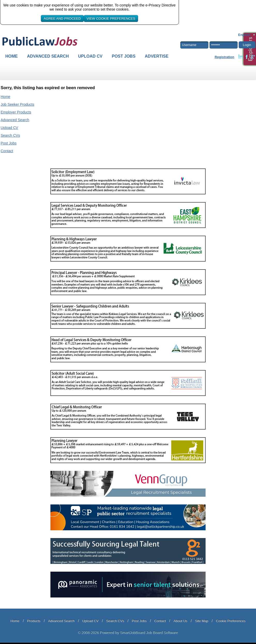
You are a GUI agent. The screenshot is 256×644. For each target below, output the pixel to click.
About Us (180, 621)
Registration (224, 57)
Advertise (157, 56)
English (244, 35)
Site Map (202, 621)
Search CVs (10, 135)
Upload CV (90, 56)
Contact (7, 151)
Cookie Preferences (231, 621)
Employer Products (16, 112)
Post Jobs (124, 56)
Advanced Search (48, 56)
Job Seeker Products (18, 104)
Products (34, 621)
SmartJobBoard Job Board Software (149, 633)
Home (12, 56)
